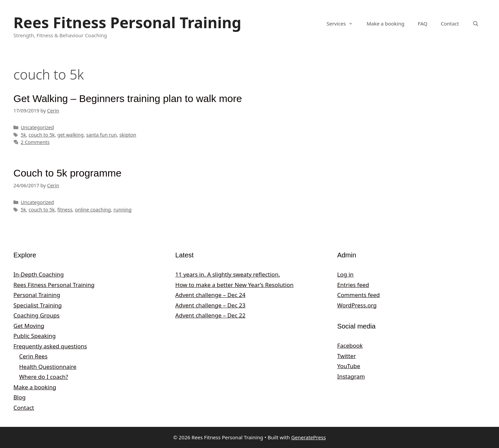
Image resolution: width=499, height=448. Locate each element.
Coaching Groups (36, 315)
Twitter (347, 356)
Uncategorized (37, 127)
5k (23, 135)
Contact (450, 23)
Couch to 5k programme (67, 173)
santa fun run (102, 135)
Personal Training (37, 295)
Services (343, 23)
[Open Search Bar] (476, 23)
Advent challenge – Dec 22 (210, 315)
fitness (65, 210)
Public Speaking (35, 336)
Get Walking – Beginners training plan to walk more (128, 98)
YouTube (349, 366)
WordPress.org (357, 305)
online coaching (93, 210)
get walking (70, 135)
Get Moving (29, 326)
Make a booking (385, 23)
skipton (128, 135)
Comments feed (359, 295)
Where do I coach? (44, 377)
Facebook (350, 345)
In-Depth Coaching (39, 274)
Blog (19, 397)
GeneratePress (309, 437)
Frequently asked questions (50, 346)
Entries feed (353, 285)
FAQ (423, 23)
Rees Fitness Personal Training (127, 22)
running (122, 210)
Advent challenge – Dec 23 (210, 305)
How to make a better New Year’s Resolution (234, 285)
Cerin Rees (33, 356)
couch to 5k (42, 135)
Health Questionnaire (48, 367)
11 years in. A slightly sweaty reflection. (228, 274)
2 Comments (35, 142)
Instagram (351, 376)
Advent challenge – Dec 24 (210, 295)
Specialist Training (38, 305)
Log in (345, 274)
